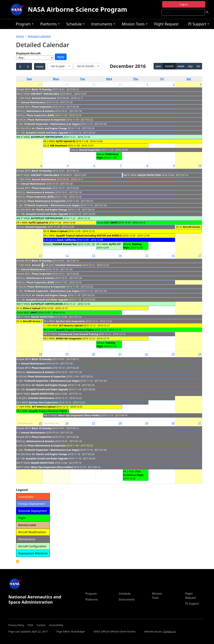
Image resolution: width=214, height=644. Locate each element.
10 (200, 166)
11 (40, 256)
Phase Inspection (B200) (40, 115)
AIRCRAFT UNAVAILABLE (45, 94)
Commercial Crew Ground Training (78, 334)
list (198, 66)
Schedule (75, 25)
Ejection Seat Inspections (70, 321)
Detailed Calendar (39, 36)
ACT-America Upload (71, 325)
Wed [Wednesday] (109, 79)
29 (93, 84)
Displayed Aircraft (28, 53)
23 (173, 354)
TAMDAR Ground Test (65, 244)
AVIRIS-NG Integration (69, 338)
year (158, 66)
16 (173, 256)
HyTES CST (115, 244)
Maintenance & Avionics (41, 111)
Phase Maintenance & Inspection (47, 120)
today (40, 66)
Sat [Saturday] (189, 79)
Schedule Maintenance (68, 265)
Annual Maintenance (44, 98)
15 (147, 256)
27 (40, 84)
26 (67, 423)
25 (40, 423)
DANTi (114, 223)
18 (40, 354)
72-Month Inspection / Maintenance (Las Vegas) (52, 124)
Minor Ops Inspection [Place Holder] (79, 415)
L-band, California (65, 240)
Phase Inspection (42, 107)
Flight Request (166, 24)
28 (67, 84)
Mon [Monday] (56, 79)
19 (67, 354)
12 (67, 256)
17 (200, 256)
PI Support (198, 25)
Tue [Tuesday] (83, 79)
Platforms (49, 25)
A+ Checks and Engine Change (50, 128)
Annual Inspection (90, 150)
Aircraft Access (191, 227)
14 (120, 256)
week (181, 66)
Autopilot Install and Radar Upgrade (47, 133)
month (169, 66)
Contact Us (169, 631)
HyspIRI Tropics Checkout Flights (75, 330)
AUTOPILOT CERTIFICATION (47, 137)
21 (120, 354)
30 (120, 84)
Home (20, 36)
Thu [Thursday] (136, 79)
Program (24, 25)
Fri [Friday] (162, 79)
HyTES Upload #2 (65, 141)
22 (147, 354)
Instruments (103, 25)
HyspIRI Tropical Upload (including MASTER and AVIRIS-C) (89, 235)
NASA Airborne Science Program (78, 9)
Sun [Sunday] (29, 79)
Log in (184, 4)
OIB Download (58, 146)
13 (93, 256)
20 (93, 354)
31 (200, 423)
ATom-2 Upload (59, 231)
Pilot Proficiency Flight (133, 473)
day (190, 66)
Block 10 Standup (42, 89)
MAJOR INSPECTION (149, 175)
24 (200, 354)
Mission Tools (134, 25)
